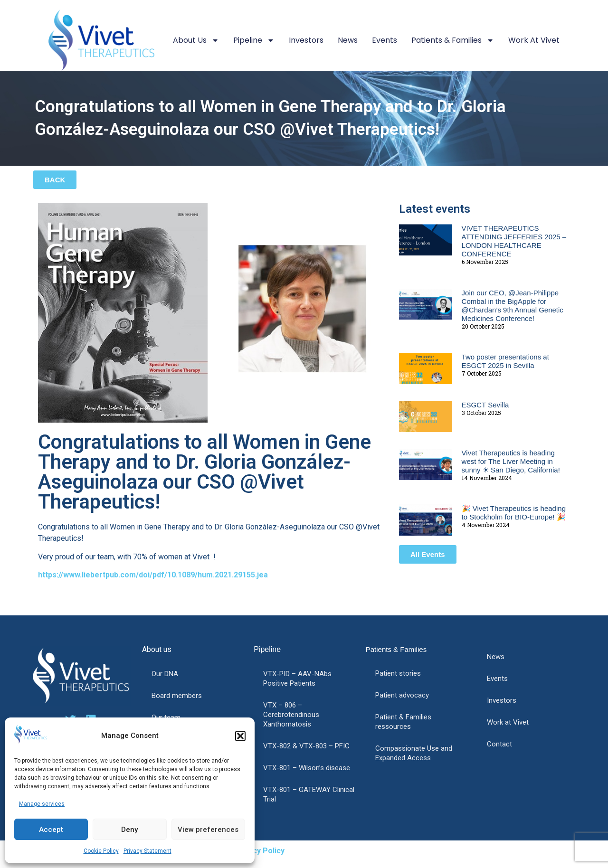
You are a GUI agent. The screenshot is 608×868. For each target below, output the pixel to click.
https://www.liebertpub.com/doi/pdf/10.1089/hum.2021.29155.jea (153, 575)
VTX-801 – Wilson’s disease (307, 768)
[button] (240, 736)
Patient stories (398, 673)
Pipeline (254, 40)
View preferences (208, 830)
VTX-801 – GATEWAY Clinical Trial (309, 794)
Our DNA (165, 674)
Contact (499, 744)
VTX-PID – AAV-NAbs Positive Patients (297, 679)
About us (196, 40)
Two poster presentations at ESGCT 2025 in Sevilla (505, 361)
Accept (51, 830)
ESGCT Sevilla (485, 405)
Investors (306, 40)
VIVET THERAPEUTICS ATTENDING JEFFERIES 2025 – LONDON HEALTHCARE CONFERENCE (514, 241)
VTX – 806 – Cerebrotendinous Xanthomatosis (291, 715)
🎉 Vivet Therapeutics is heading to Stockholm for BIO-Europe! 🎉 (514, 513)
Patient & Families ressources (403, 722)
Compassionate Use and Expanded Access (414, 753)
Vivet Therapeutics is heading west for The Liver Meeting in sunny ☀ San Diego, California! (511, 461)
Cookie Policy (101, 851)
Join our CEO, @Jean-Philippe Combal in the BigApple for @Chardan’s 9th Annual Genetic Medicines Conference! (513, 306)
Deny (129, 830)
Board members (177, 696)
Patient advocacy (402, 695)
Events (385, 40)
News (348, 40)
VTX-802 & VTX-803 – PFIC (306, 746)
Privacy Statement (147, 851)
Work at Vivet (534, 40)
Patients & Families (453, 40)
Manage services (42, 804)
